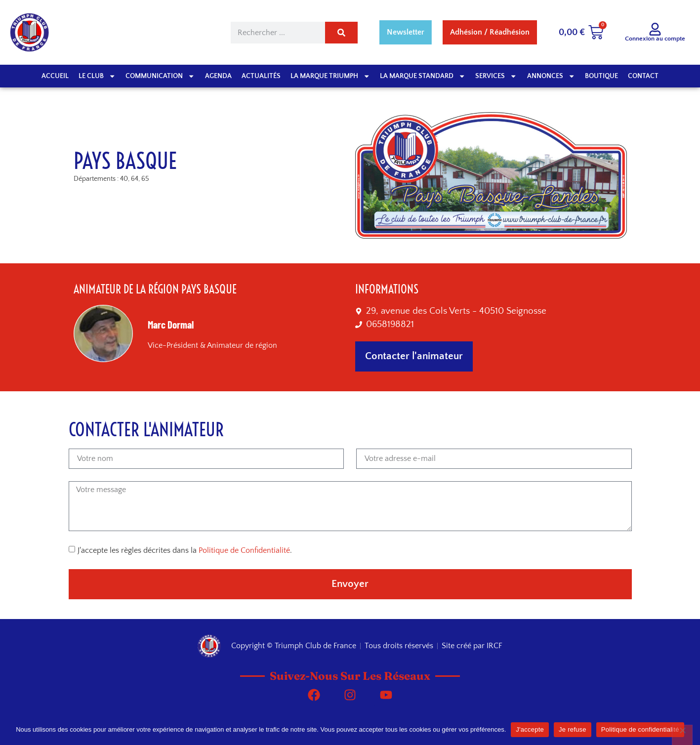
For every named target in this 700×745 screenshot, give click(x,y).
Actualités (261, 76)
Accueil (55, 76)
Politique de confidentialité (640, 729)
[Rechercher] (341, 33)
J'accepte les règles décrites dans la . (185, 550)
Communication (160, 76)
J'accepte (530, 729)
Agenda (218, 76)
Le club (97, 76)
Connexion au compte (655, 39)
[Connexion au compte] (655, 29)
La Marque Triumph (330, 76)
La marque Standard (423, 76)
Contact (643, 76)
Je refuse (573, 729)
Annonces (551, 76)
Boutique (601, 76)
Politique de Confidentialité (244, 550)
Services (496, 76)
